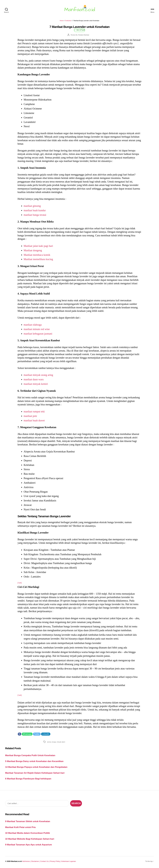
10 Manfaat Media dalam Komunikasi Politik (27, 833)
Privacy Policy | (56, 861)
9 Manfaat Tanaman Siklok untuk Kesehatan (28, 821)
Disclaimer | (36, 861)
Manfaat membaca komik (37, 255)
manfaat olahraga (33, 325)
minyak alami (61, 742)
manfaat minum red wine (37, 329)
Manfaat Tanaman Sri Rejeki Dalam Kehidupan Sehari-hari (35, 773)
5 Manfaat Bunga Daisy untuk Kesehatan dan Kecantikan (34, 761)
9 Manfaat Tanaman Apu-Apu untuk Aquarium (28, 845)
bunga (54, 742)
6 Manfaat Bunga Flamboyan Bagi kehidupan (28, 779)
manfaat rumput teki (34, 411)
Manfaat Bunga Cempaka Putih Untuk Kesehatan (30, 755)
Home (62, 21)
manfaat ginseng (32, 206)
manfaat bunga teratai (35, 215)
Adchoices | (27, 861)
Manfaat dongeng (33, 250)
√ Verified (80, 30)
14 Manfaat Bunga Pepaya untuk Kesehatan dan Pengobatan (36, 767)
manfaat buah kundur (35, 210)
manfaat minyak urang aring (38, 375)
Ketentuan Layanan (69, 861)
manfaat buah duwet (34, 420)
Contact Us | (45, 861)
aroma (49, 742)
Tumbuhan (68, 21)
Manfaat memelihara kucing (38, 259)
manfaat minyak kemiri (36, 384)
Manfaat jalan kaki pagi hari (38, 246)
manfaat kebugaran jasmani (38, 334)
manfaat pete (30, 416)
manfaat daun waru (34, 379)
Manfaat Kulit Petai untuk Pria (20, 827)
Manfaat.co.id (16, 861)
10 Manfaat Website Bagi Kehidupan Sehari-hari (30, 839)
